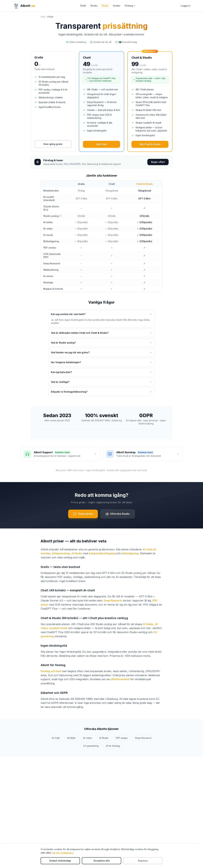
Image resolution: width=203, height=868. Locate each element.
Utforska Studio (118, 514)
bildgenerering (61, 553)
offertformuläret (120, 679)
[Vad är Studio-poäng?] (60, 216)
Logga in (185, 6)
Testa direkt (83, 514)
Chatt (83, 6)
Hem (43, 17)
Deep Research (113, 601)
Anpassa (143, 861)
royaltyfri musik (58, 628)
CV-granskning (91, 746)
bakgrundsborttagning (102, 553)
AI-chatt (56, 738)
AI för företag (113, 746)
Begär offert (158, 162)
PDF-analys (122, 738)
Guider (116, 6)
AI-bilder (148, 624)
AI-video (88, 738)
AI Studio (77, 553)
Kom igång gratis (53, 144)
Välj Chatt (101, 144)
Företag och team (51, 671)
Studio (94, 6)
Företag (130, 6)
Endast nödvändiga (60, 861)
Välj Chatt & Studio (150, 144)
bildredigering (130, 553)
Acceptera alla (102, 861)
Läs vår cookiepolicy (63, 853)
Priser (105, 6)
